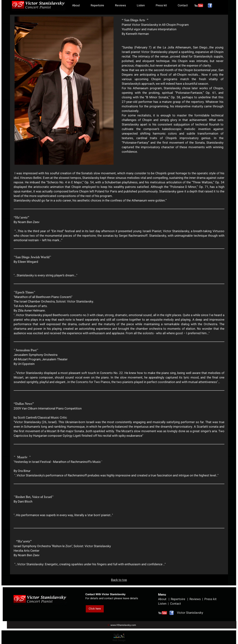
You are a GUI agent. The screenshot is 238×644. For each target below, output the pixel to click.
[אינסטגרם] (199, 5)
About (76, 5)
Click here (95, 609)
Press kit (161, 5)
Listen (141, 5)
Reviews (120, 5)
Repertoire (97, 5)
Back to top (119, 580)
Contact (183, 5)
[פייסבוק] (210, 5)
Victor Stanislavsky (185, 613)
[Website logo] (38, 5)
